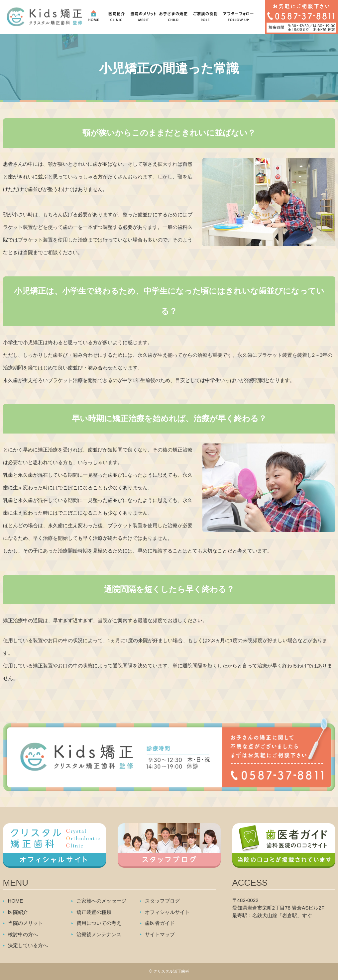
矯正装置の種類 (94, 912)
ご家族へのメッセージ (101, 901)
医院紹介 (18, 912)
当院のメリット (25, 923)
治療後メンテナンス (99, 934)
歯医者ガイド (160, 923)
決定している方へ (28, 945)
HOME (16, 901)
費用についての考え (99, 923)
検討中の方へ (23, 934)
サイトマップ (160, 934)
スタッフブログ (162, 901)
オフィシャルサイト (167, 912)
